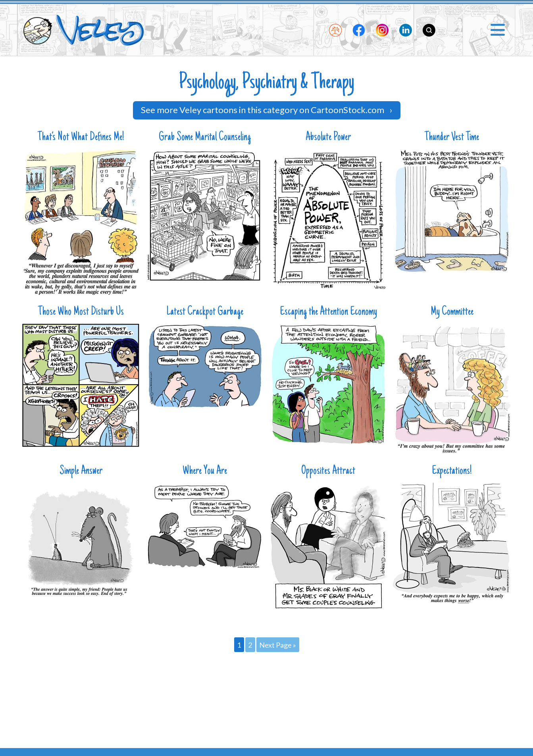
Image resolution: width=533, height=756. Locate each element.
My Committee (452, 312)
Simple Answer (81, 471)
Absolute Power (328, 138)
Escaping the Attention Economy (328, 312)
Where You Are (205, 471)
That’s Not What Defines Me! (81, 138)
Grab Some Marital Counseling (205, 138)
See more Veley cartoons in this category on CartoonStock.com (267, 110)
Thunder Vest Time (452, 138)
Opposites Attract (328, 471)
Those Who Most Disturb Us (81, 312)
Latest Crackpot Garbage (205, 312)
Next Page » (278, 644)
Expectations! (452, 471)
